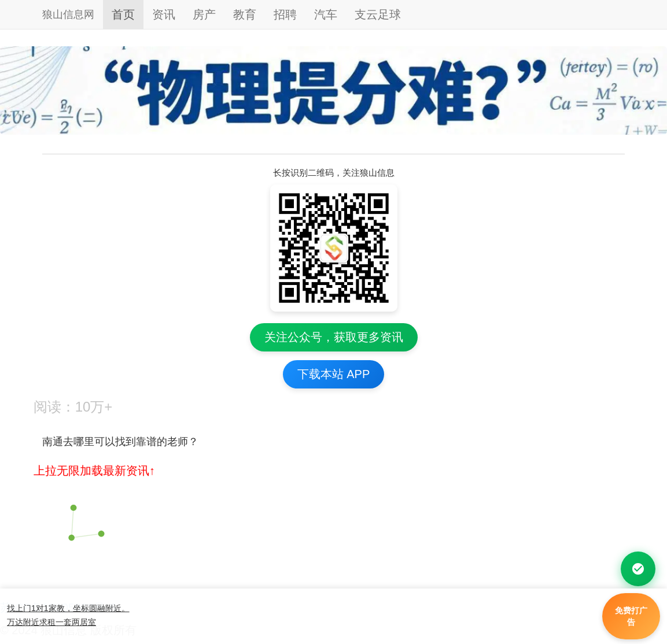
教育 (245, 14)
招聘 (285, 14)
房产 (204, 14)
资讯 (164, 14)
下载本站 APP (334, 374)
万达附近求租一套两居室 (51, 622)
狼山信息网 (68, 14)
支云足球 (378, 14)
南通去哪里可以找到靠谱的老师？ (125, 442)
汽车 (326, 14)
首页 (123, 14)
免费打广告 (631, 616)
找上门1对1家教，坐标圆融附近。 (68, 608)
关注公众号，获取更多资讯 (334, 337)
